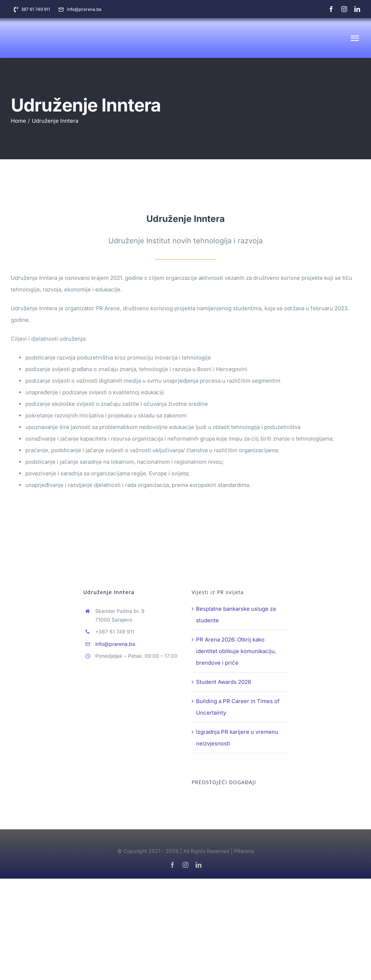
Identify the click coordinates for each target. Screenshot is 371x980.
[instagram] (344, 9)
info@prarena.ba (115, 644)
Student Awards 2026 (224, 682)
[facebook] (331, 9)
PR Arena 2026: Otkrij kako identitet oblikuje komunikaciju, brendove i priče (236, 651)
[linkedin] (357, 9)
